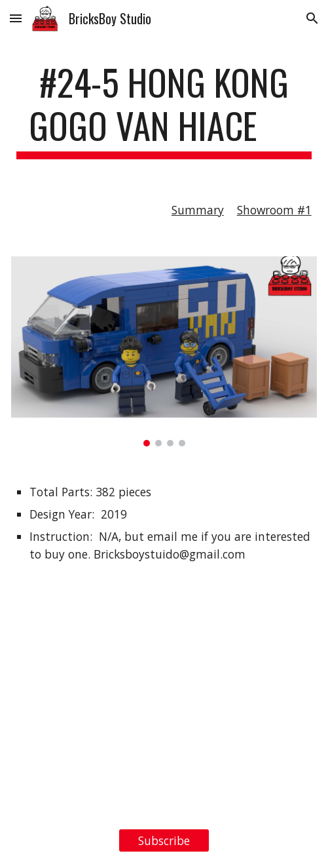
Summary (198, 210)
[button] (16, 18)
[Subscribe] (164, 840)
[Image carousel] (164, 351)
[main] (164, 110)
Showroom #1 (274, 210)
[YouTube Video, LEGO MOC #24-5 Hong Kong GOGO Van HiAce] (164, 713)
